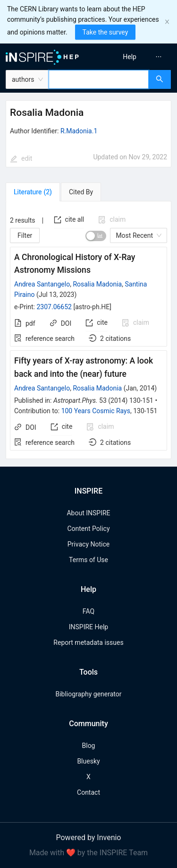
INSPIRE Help (88, 627)
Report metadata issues (88, 642)
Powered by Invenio (89, 838)
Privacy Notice (88, 544)
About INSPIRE (88, 513)
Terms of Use (88, 560)
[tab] (33, 192)
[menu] (134, 57)
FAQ (88, 611)
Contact (88, 792)
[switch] (96, 236)
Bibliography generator (88, 694)
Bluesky (88, 761)
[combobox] (99, 79)
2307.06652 (54, 307)
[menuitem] (130, 57)
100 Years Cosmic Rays (96, 411)
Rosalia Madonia (97, 284)
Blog (89, 746)
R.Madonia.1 (79, 131)
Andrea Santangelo (42, 284)
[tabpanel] (88, 330)
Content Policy (88, 529)
